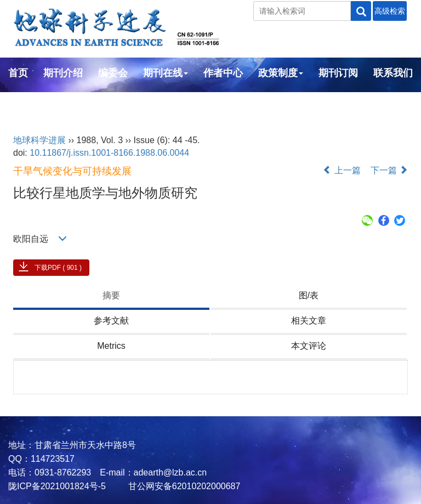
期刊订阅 (338, 73)
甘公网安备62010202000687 (183, 486)
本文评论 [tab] (309, 346)
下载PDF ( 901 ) (58, 268)
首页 (18, 73)
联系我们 (393, 73)
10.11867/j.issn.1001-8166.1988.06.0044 (109, 153)
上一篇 (342, 170)
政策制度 (281, 73)
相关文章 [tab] (309, 321)
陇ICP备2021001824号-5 (57, 486)
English (26, 103)
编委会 (113, 73)
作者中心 (223, 73)
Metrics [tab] (111, 346)
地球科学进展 (39, 140)
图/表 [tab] (309, 295)
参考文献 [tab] (111, 321)
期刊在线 (166, 73)
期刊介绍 (63, 73)
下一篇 (389, 170)
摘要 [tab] (111, 295)
